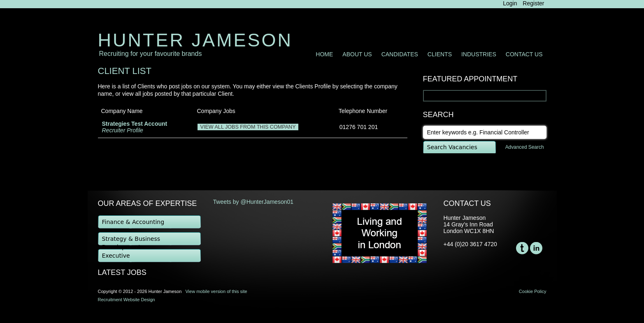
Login (510, 3)
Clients (440, 54)
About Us (357, 54)
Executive (116, 256)
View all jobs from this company (248, 127)
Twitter (522, 248)
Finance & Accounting (133, 222)
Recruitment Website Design (127, 300)
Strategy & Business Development (131, 241)
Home (324, 54)
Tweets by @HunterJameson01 (253, 202)
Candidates (400, 54)
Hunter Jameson (195, 40)
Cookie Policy (533, 291)
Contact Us (524, 54)
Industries (479, 54)
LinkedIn (536, 248)
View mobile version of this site (216, 291)
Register (533, 3)
